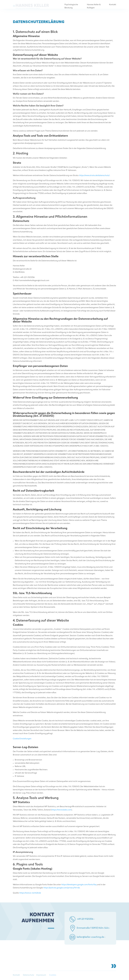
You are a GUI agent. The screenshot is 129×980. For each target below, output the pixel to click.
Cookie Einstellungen (22, 739)
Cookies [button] (53, 975)
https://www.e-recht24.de (30, 893)
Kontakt (16, 975)
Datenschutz (28, 975)
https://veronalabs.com (61, 810)
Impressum (41, 975)
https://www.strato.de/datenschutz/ (94, 176)
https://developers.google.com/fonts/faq (79, 885)
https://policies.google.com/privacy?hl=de (62, 888)
